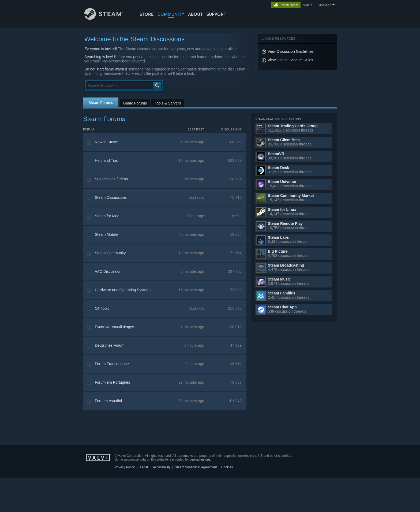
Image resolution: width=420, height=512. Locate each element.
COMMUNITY (171, 14)
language (325, 5)
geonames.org (200, 459)
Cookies (227, 467)
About (195, 14)
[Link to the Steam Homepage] (108, 18)
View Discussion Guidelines (291, 51)
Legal (144, 467)
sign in (308, 5)
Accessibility (162, 467)
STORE (147, 14)
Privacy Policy (125, 467)
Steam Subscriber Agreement (196, 467)
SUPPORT (216, 14)
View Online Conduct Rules (290, 60)
